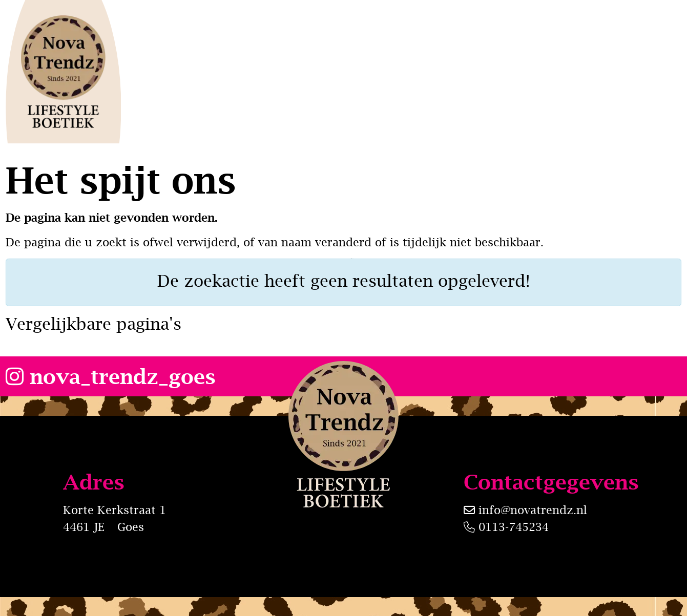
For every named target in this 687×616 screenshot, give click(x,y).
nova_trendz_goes (111, 376)
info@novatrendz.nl (533, 510)
